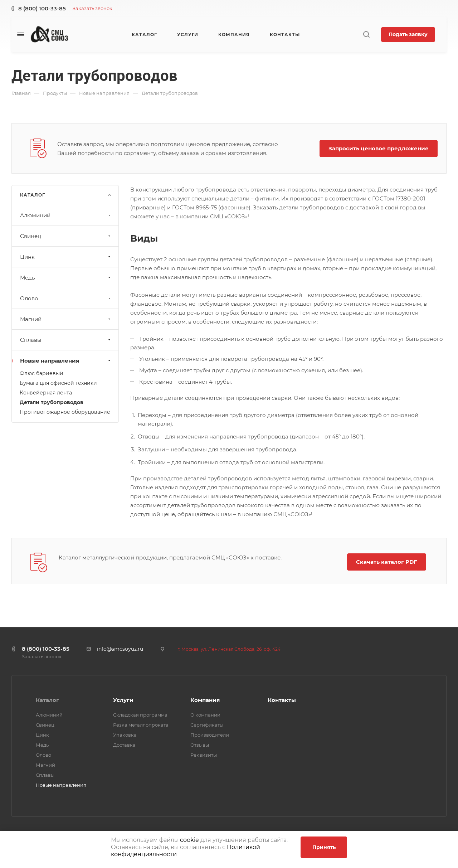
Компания (205, 700)
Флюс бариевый (42, 373)
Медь (66, 278)
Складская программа (140, 715)
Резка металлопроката (141, 725)
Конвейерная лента (46, 393)
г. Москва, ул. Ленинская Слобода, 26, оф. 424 (229, 649)
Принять (324, 847)
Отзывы (200, 745)
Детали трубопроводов (52, 402)
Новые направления (66, 361)
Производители (210, 735)
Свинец (66, 236)
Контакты (282, 700)
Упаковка (125, 735)
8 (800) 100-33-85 (42, 8)
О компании (205, 715)
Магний (66, 319)
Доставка (124, 745)
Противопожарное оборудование (65, 412)
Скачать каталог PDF (387, 562)
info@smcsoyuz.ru (120, 649)
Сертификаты (207, 725)
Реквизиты (204, 755)
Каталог (47, 700)
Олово (66, 298)
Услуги (123, 700)
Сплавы (66, 340)
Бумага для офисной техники (58, 383)
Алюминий (66, 215)
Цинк (66, 257)
